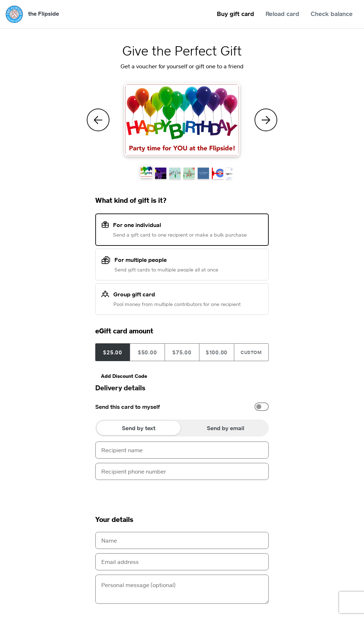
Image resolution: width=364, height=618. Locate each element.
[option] (182, 407)
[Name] (182, 540)
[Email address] (182, 562)
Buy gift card (235, 14)
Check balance (332, 14)
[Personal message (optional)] (182, 589)
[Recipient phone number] (182, 471)
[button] (146, 172)
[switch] (262, 407)
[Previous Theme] (98, 120)
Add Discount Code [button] (124, 376)
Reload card (282, 14)
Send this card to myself (128, 407)
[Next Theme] (266, 120)
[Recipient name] (182, 450)
